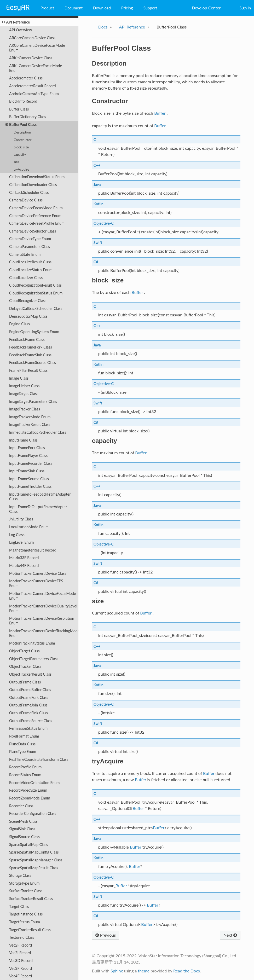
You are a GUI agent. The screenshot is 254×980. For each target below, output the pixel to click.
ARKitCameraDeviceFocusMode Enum (36, 68)
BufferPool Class (21, 125)
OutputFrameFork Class (29, 697)
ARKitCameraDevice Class (31, 58)
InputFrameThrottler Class (30, 486)
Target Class (19, 906)
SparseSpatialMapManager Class (36, 860)
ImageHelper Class (24, 386)
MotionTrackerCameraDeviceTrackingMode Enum (44, 633)
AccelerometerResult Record (33, 86)
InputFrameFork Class (27, 448)
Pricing (127, 8)
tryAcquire (21, 169)
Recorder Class (21, 806)
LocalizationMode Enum (29, 527)
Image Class (19, 378)
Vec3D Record (21, 961)
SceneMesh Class (23, 821)
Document (74, 8)
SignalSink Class (22, 829)
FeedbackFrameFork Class (31, 347)
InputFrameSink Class (27, 471)
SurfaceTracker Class (26, 891)
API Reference (16, 22)
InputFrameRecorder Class (31, 463)
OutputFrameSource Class (31, 721)
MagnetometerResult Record (33, 550)
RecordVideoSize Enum (28, 790)
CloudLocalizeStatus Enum (31, 270)
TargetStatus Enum (25, 922)
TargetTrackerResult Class (30, 930)
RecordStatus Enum (25, 775)
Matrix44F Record (24, 566)
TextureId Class (22, 937)
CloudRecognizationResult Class (35, 285)
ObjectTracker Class (25, 666)
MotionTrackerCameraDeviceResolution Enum (42, 621)
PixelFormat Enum (24, 736)
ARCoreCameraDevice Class (32, 38)
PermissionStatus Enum (28, 728)
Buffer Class (19, 109)
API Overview (21, 30)
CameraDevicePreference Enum (35, 216)
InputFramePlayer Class (28, 456)
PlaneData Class (22, 744)
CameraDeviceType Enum (30, 239)
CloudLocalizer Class (26, 278)
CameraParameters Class (30, 247)
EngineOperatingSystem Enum (34, 332)
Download (102, 8)
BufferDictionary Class (28, 117)
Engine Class (19, 324)
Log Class (17, 535)
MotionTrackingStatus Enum (32, 643)
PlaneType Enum (23, 752)
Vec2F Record (21, 945)
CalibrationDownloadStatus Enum (37, 177)
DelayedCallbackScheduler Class (36, 308)
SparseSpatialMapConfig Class (34, 852)
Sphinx (117, 971)
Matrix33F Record (24, 558)
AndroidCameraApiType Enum (34, 94)
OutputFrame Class (25, 682)
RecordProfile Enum (25, 767)
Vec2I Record (20, 953)
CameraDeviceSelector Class (33, 231)
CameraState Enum (25, 254)
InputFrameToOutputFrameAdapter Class (38, 509)
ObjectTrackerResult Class (30, 674)
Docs (103, 27)
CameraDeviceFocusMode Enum (36, 208)
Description (22, 132)
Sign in (245, 8)
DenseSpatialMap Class (28, 316)
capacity (20, 154)
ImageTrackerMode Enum (30, 417)
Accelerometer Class (26, 78)
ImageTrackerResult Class (30, 424)
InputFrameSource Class (29, 479)
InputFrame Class (23, 440)
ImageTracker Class (25, 409)
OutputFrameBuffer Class (30, 690)
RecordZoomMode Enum (30, 798)
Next (230, 935)
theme (144, 971)
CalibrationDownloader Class (33, 185)
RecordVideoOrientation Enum (34, 783)
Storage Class (20, 875)
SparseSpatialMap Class (28, 845)
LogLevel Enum (22, 542)
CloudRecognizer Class (28, 301)
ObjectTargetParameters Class (34, 659)
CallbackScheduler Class (29, 192)
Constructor (22, 140)
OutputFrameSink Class (28, 713)
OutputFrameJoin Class (28, 705)
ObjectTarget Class (24, 651)
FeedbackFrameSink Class (30, 355)
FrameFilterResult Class (28, 370)
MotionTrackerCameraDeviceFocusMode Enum (42, 596)
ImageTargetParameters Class (33, 401)
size (16, 162)
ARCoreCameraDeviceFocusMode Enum (37, 48)
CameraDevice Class (26, 200)
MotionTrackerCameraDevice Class (38, 573)
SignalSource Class (24, 837)
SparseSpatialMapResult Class (34, 868)
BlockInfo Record (23, 101)
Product (47, 8)
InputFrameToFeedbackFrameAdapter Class (40, 497)
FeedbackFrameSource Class (33, 363)
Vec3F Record (21, 968)
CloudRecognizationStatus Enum (36, 293)
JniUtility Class (21, 519)
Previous (106, 935)
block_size (21, 147)
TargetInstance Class (26, 914)
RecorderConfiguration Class (33, 813)
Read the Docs (187, 971)
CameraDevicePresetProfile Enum (37, 223)
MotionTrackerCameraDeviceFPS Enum (36, 583)
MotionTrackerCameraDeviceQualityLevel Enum (43, 608)
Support (150, 8)
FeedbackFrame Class (27, 340)
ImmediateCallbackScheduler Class (38, 432)
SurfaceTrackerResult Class (31, 899)
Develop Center (206, 8)
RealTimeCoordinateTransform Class (39, 759)
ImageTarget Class (24, 394)
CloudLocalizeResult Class (30, 262)
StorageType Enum (24, 883)
